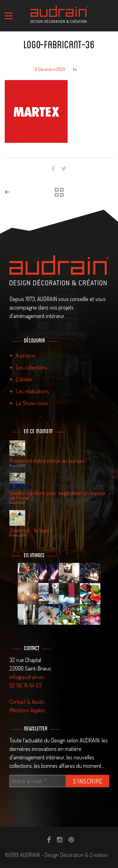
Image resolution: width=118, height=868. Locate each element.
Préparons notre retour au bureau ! (48, 461)
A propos (26, 355)
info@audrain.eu (27, 677)
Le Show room (32, 403)
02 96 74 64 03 (25, 685)
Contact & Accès (27, 702)
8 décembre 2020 (50, 69)
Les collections (31, 367)
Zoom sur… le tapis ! (31, 530)
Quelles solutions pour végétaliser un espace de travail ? (57, 495)
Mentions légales (27, 710)
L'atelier (24, 379)
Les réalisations (32, 391)
